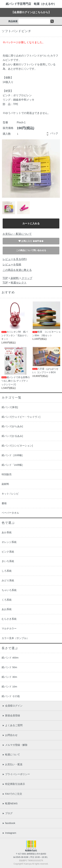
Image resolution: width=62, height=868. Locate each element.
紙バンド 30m (9, 677)
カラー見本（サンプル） (15, 638)
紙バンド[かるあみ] (12, 436)
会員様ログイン (12, 706)
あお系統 (7, 609)
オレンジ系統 (9, 542)
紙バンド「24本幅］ (13, 465)
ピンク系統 (8, 552)
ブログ (8, 813)
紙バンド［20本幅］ (13, 455)
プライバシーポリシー (16, 774)
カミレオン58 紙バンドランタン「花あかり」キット (15, 335)
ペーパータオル (10, 513)
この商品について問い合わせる (31, 250)
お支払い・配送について (17, 234)
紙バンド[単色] (10, 407)
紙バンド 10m (9, 687)
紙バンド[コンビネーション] (17, 446)
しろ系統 (7, 571)
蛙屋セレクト (19, 283)
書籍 (4, 503)
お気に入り (27, 241)
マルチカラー (9, 628)
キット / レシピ (10, 494)
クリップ (26, 278)
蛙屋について (11, 755)
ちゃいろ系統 (9, 590)
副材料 (15, 278)
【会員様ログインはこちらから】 (31, 12)
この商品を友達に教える (17, 270)
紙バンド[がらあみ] (12, 426)
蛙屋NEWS (10, 803)
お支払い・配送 (12, 764)
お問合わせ (10, 735)
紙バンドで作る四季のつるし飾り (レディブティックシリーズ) (16, 381)
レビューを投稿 (12, 264)
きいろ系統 (8, 561)
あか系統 (7, 532)
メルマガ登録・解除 (15, 745)
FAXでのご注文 (12, 794)
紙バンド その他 (11, 696)
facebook (9, 823)
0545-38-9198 (22, 857)
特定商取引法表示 (14, 784)
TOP (5, 278)
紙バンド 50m (9, 667)
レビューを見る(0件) (15, 259)
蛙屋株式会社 (31, 851)
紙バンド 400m (10, 658)
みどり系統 (8, 580)
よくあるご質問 (12, 725)
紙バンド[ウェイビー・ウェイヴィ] (21, 417)
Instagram (9, 833)
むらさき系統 (9, 619)
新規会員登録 (11, 715)
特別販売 (7, 474)
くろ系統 (7, 600)
